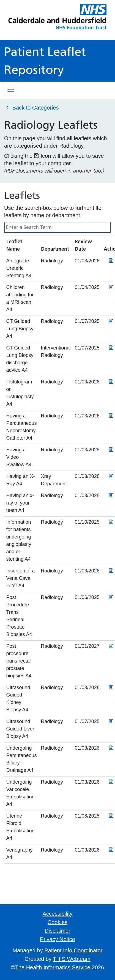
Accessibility (58, 914)
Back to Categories (32, 107)
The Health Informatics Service (53, 967)
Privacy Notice (57, 939)
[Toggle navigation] (11, 89)
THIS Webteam (72, 959)
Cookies (57, 922)
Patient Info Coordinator (73, 950)
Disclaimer (57, 931)
